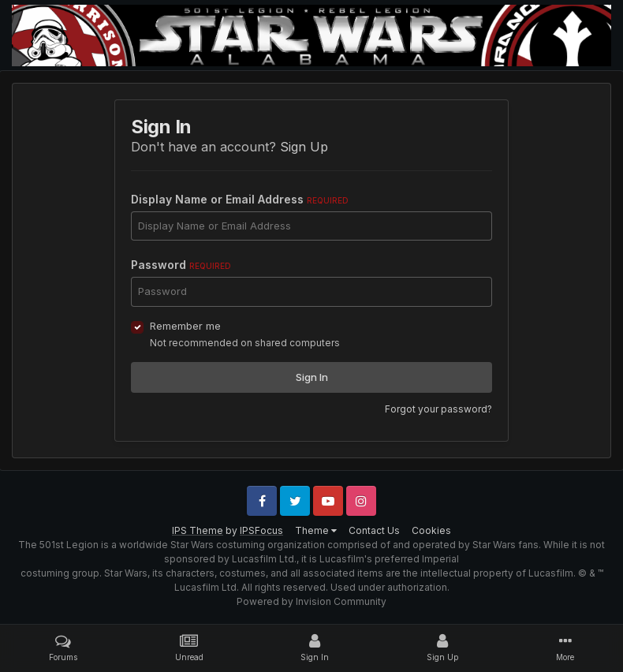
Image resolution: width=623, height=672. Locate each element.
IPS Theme (198, 530)
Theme (316, 530)
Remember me (185, 326)
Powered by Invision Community (311, 601)
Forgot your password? (438, 409)
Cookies (431, 530)
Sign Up (304, 147)
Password (181, 265)
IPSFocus (261, 530)
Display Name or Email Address (240, 199)
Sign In (312, 377)
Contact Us (374, 530)
